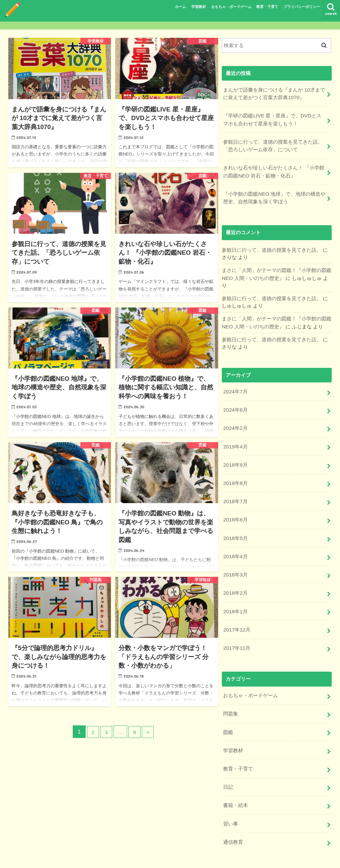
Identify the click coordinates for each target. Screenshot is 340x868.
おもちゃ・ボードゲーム (231, 7)
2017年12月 (236, 611)
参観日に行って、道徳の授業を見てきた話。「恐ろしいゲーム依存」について (273, 143)
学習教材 (199, 7)
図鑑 (228, 711)
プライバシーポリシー (302, 7)
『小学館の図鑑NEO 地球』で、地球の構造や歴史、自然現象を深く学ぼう (274, 193)
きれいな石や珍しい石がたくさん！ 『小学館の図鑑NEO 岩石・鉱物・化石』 (274, 168)
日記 (228, 763)
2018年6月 (235, 506)
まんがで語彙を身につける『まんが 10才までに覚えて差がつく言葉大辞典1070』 (274, 93)
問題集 (231, 693)
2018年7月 (235, 489)
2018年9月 (235, 453)
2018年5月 (235, 524)
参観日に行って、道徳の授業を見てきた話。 (272, 244)
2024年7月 (235, 383)
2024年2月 (235, 418)
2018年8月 (235, 471)
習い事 (231, 798)
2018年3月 (235, 559)
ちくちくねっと (255, 858)
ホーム (180, 7)
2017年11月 (236, 629)
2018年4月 (235, 541)
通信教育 (233, 816)
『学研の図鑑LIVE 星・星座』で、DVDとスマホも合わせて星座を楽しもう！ (274, 118)
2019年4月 (235, 436)
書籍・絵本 (236, 781)
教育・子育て (267, 7)
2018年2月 (235, 576)
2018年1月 (235, 594)
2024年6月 (235, 401)
